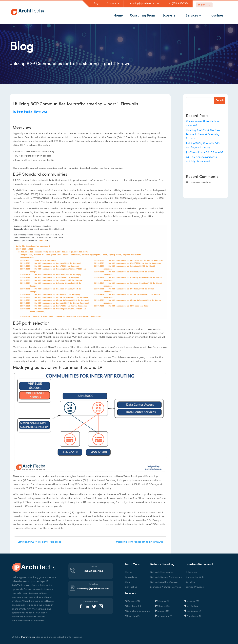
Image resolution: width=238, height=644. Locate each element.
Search (220, 100)
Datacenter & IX (195, 577)
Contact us (131, 587)
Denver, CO (132, 601)
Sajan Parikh (24, 112)
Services (192, 16)
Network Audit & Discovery (165, 582)
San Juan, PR (133, 606)
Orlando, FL (162, 601)
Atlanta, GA (162, 606)
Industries (216, 16)
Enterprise (191, 572)
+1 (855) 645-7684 (178, 4)
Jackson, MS (192, 601)
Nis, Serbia (191, 606)
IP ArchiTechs (28, 637)
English (202, 5)
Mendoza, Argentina (138, 611)
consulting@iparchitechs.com (144, 4)
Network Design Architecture (166, 577)
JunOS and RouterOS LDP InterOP (205, 152)
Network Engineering (162, 572)
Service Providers (195, 587)
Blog (96, 4)
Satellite (190, 582)
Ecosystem (170, 16)
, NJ (193, 616)
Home (118, 16)
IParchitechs (98, 524)
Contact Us (113, 4)
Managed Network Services (166, 587)
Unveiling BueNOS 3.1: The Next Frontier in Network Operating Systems (203, 134)
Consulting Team (142, 16)
